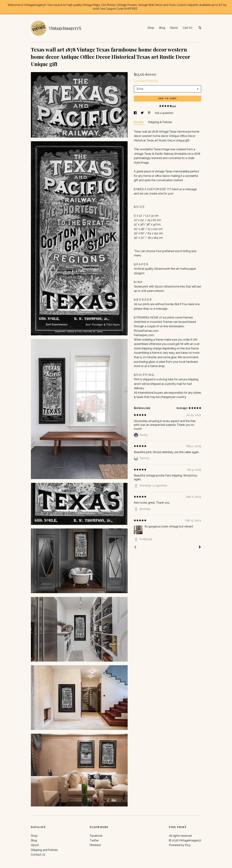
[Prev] (135, 547)
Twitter (94, 840)
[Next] (200, 547)
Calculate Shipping (146, 81)
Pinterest (95, 845)
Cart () (187, 28)
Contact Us (38, 855)
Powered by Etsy (180, 845)
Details (139, 122)
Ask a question (164, 113)
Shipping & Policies (160, 122)
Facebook (96, 836)
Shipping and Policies (44, 850)
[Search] (200, 28)
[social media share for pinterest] (150, 113)
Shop (151, 28)
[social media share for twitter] (143, 113)
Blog (162, 28)
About (174, 28)
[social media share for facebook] (136, 113)
